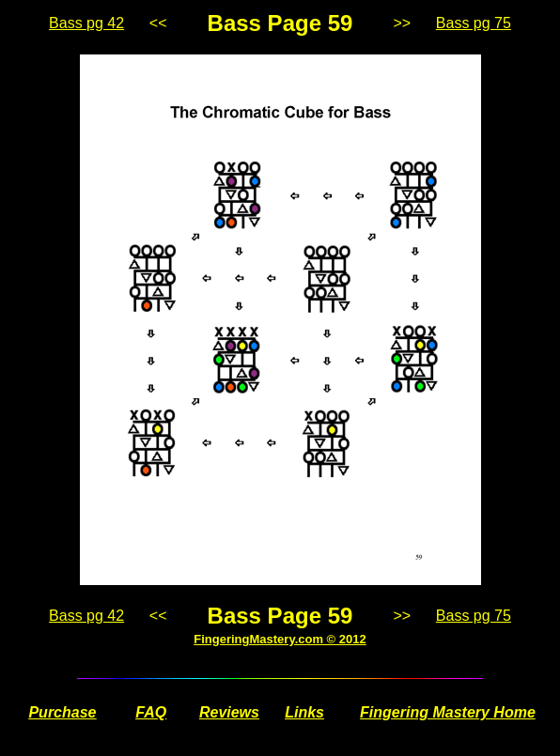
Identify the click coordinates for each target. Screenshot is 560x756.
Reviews (229, 712)
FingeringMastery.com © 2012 (280, 639)
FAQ (151, 712)
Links (304, 712)
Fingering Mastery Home (448, 712)
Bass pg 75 (474, 23)
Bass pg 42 (86, 23)
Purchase (62, 712)
